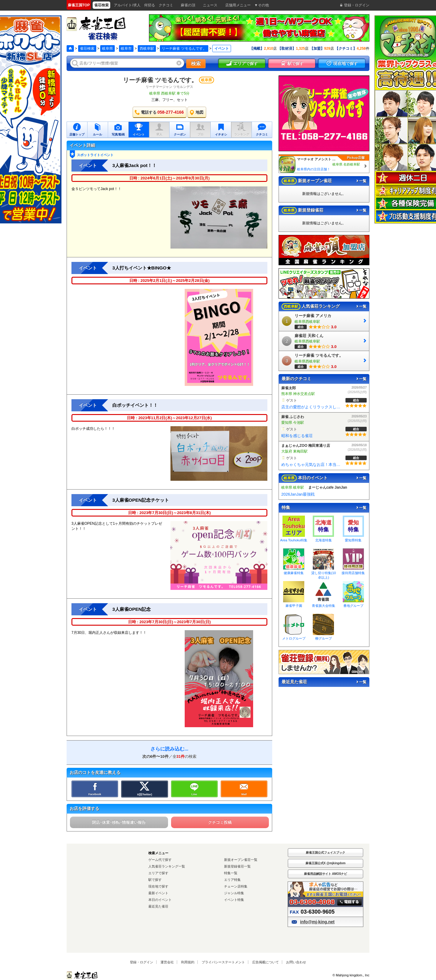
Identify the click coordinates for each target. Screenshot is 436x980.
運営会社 (167, 962)
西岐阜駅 (147, 48)
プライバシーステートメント (223, 962)
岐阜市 (126, 48)
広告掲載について (266, 962)
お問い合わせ (296, 962)
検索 (196, 64)
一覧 (361, 181)
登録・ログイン (142, 962)
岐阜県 (107, 48)
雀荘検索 (87, 48)
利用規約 (188, 962)
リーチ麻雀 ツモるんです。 (184, 48)
